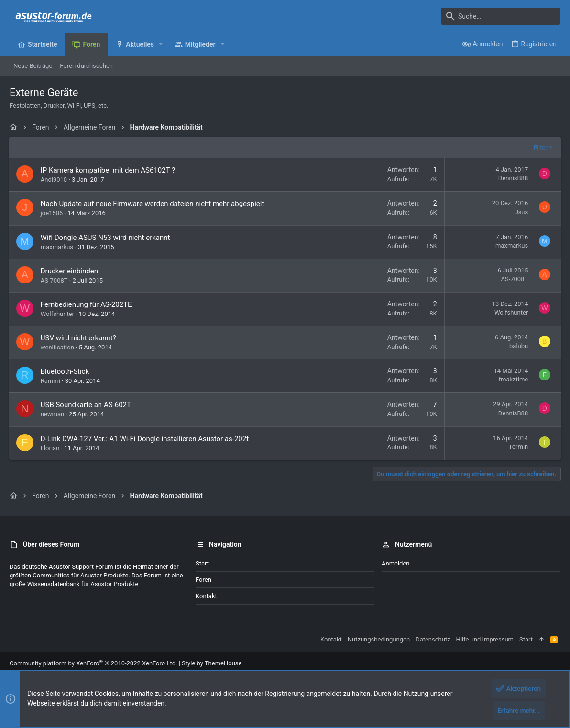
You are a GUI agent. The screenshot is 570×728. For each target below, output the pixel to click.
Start (202, 563)
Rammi (51, 381)
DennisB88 (513, 178)
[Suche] (501, 16)
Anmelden (396, 563)
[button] (161, 44)
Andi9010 (54, 179)
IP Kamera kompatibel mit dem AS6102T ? (108, 170)
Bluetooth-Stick (65, 371)
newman (53, 414)
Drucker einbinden (70, 271)
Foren (203, 580)
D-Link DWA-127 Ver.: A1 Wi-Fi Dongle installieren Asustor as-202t (145, 439)
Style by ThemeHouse (212, 663)
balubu (518, 346)
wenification (58, 347)
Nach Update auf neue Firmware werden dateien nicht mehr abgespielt (153, 204)
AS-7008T (55, 280)
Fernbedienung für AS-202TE (87, 304)
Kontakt (206, 596)
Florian (51, 448)
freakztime (513, 379)
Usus (521, 212)
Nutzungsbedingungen (379, 639)
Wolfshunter (58, 314)
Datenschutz (433, 639)
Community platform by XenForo (93, 663)
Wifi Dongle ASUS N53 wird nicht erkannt (106, 238)
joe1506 (52, 213)
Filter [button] (540, 147)
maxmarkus (57, 247)
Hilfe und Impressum (485, 639)
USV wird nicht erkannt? (79, 338)
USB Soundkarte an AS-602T (86, 405)
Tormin (518, 447)
